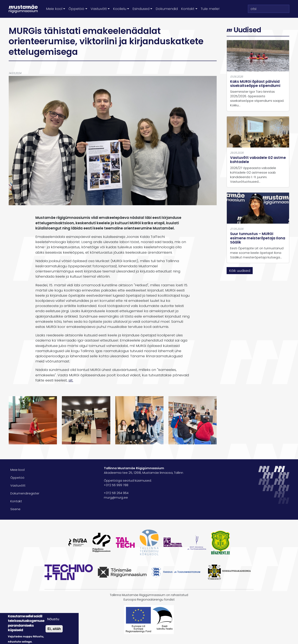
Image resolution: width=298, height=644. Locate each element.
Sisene (15, 509)
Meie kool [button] (54, 9)
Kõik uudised (240, 271)
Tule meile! (210, 9)
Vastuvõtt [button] (99, 9)
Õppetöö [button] (76, 9)
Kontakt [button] (188, 9)
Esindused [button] (141, 9)
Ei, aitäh (54, 629)
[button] (33, 420)
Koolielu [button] (120, 9)
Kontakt (16, 501)
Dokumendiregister (25, 493)
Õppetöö (17, 478)
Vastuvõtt (18, 486)
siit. (71, 380)
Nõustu (53, 619)
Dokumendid (167, 9)
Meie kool (17, 470)
